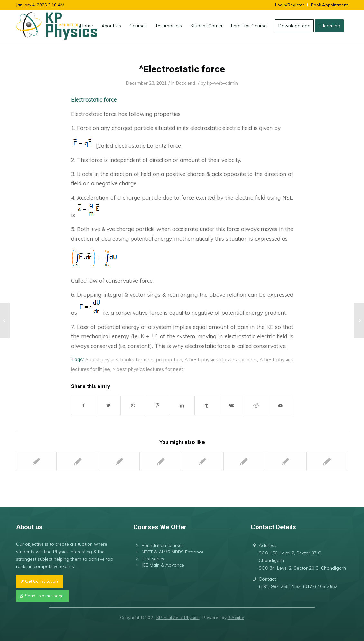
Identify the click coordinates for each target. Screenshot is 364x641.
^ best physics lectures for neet (148, 369)
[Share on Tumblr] (207, 406)
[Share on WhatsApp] (133, 406)
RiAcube (236, 618)
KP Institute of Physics (178, 618)
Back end (186, 83)
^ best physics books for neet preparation (134, 359)
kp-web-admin (222, 83)
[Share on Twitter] (108, 406)
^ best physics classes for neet (221, 359)
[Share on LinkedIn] (182, 406)
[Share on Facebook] (84, 406)
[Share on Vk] (231, 406)
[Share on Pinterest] (158, 406)
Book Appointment (329, 5)
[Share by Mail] (281, 406)
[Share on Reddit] (256, 406)
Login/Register (290, 5)
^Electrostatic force (182, 69)
